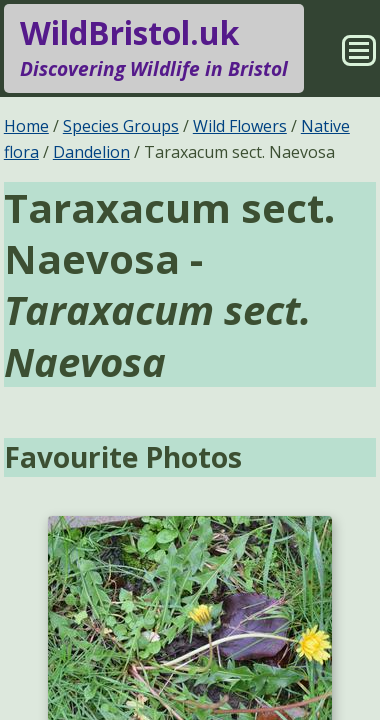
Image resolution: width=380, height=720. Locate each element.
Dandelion (91, 152)
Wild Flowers (240, 126)
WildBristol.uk (154, 48)
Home (26, 126)
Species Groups (121, 126)
